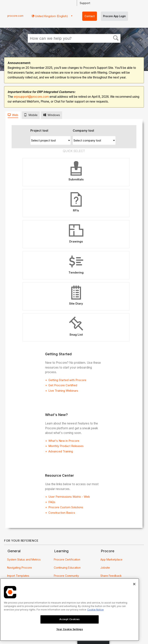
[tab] (13, 115)
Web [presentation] (15, 115)
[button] (116, 38)
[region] (70, 610)
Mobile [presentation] (33, 115)
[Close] (134, 584)
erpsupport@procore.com (31, 97)
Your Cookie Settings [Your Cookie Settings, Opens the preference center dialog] (70, 629)
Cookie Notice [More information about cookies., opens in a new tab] (95, 610)
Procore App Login (114, 16)
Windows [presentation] (54, 115)
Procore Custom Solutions (66, 507)
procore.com (15, 16)
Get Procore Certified (63, 385)
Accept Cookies (69, 619)
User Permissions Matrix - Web (69, 497)
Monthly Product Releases (66, 446)
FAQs (52, 502)
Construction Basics (62, 513)
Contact (90, 16)
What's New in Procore (64, 441)
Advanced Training (61, 451)
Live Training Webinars (63, 391)
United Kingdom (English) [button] (51, 16)
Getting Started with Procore (67, 380)
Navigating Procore (20, 568)
